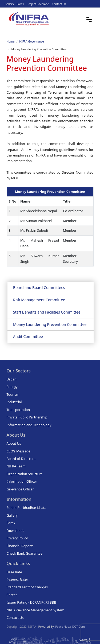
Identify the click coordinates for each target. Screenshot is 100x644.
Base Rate (14, 572)
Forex (20, 4)
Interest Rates (18, 580)
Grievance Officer (20, 489)
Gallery (9, 4)
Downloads (15, 531)
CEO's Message (19, 451)
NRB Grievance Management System (35, 610)
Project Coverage (38, 4)
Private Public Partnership (27, 417)
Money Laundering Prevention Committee (50, 324)
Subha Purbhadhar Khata (27, 508)
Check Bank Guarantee (25, 553)
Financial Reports (20, 546)
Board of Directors (21, 459)
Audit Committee (28, 336)
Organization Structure (25, 474)
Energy (12, 387)
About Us (14, 443)
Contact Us (59, 4)
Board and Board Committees (39, 287)
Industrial (14, 402)
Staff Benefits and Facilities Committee (47, 312)
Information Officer (22, 481)
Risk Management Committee (39, 300)
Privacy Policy (17, 538)
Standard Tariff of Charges (27, 587)
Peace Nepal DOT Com (70, 627)
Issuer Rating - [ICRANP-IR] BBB (31, 602)
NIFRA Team (16, 466)
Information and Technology (29, 425)
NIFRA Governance (31, 41)
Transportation (18, 410)
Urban (12, 379)
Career (12, 595)
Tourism (13, 395)
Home (11, 41)
